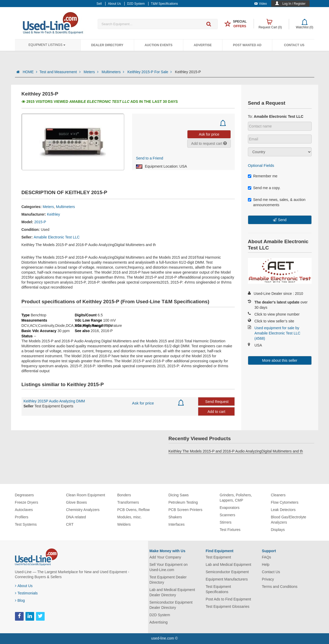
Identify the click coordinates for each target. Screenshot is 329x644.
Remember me (263, 176)
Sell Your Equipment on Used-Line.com (169, 567)
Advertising (158, 622)
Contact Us (294, 45)
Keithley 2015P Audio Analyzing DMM (54, 401)
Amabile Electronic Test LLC (57, 237)
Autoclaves (24, 510)
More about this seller (280, 360)
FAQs (266, 557)
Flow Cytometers (285, 502)
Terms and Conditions (280, 587)
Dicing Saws (179, 495)
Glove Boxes (77, 502)
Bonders (124, 495)
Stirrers (226, 522)
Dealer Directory (107, 45)
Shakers (175, 517)
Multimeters (113, 72)
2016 (95, 331)
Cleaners (278, 495)
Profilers (22, 517)
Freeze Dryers (27, 502)
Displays (278, 530)
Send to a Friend (150, 158)
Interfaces (177, 524)
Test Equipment (218, 557)
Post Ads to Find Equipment (228, 599)
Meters (92, 72)
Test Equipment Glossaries (228, 606)
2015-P (40, 222)
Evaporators (230, 508)
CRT (70, 524)
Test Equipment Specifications (218, 589)
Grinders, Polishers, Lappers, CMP (236, 498)
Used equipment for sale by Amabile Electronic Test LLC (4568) (277, 333)
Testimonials (26, 593)
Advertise (203, 45)
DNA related (76, 517)
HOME (30, 72)
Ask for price (143, 403)
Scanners (228, 515)
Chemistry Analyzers (83, 510)
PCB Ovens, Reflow (134, 510)
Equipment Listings (47, 45)
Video (261, 4)
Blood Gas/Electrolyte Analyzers (289, 520)
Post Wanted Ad (247, 45)
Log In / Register (294, 4)
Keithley (54, 214)
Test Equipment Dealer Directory (168, 580)
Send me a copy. (264, 188)
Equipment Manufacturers (227, 579)
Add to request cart (209, 143)
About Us (24, 586)
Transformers (128, 502)
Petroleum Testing (183, 502)
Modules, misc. (130, 517)
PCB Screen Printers (186, 510)
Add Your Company (165, 557)
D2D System (160, 615)
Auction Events (159, 45)
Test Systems (26, 524)
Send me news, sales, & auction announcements (277, 202)
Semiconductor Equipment (227, 572)
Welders (124, 524)
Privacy (268, 579)
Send (282, 220)
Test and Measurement (60, 72)
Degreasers (24, 495)
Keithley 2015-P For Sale (150, 72)
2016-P (107, 331)
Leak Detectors (283, 510)
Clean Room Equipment (86, 495)
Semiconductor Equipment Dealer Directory (171, 605)
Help (266, 565)
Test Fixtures (230, 530)
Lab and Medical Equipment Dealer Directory (172, 592)
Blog (20, 600)
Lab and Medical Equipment (228, 565)
